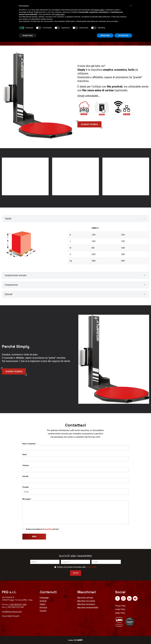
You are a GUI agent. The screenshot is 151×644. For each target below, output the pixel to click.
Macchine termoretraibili (88, 608)
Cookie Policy (120, 609)
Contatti (43, 611)
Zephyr (43, 604)
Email (25, 454)
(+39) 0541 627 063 (18, 604)
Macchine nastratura (86, 604)
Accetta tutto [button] (123, 35)
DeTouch (43, 608)
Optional (8, 294)
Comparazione (11, 285)
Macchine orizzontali (86, 601)
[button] (131, 6)
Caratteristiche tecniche (16, 275)
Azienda (25, 476)
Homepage (44, 598)
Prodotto (26, 487)
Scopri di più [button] (28, 35)
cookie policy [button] (60, 14)
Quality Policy (120, 613)
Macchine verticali (85, 598)
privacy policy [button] (99, 10)
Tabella (8, 219)
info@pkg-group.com (12, 612)
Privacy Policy (48, 529)
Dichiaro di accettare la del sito (43, 529)
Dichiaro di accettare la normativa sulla (77, 567)
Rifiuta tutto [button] (105, 35)
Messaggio (27, 499)
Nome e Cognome (29, 444)
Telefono (26, 465)
